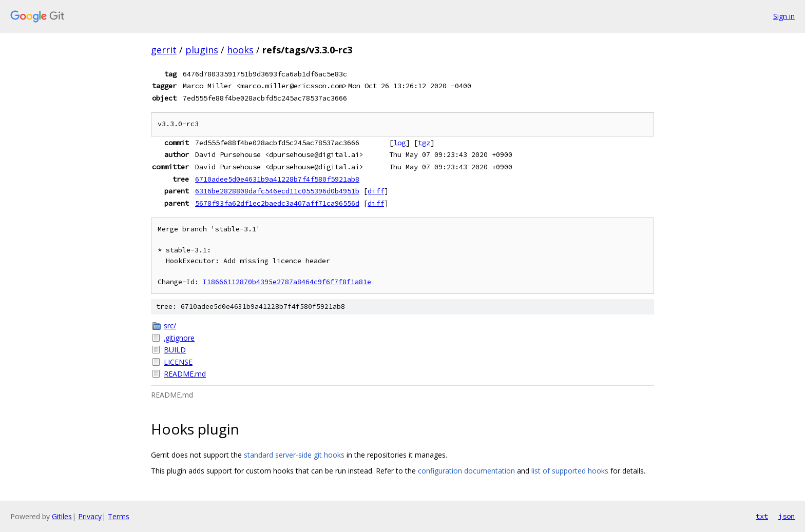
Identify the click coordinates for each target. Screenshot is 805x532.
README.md (185, 374)
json (787, 516)
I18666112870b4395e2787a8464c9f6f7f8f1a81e (287, 282)
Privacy (90, 516)
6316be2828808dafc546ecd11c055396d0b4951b (277, 191)
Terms (119, 516)
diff (376, 191)
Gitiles (62, 516)
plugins (202, 50)
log (399, 143)
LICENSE (178, 362)
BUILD (175, 350)
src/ (170, 326)
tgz (424, 143)
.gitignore (179, 338)
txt (762, 516)
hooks (240, 50)
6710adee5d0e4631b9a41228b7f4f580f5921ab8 (277, 179)
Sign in (784, 16)
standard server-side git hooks (294, 455)
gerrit (164, 50)
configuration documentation (466, 471)
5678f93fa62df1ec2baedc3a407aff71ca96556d (277, 203)
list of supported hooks (570, 471)
